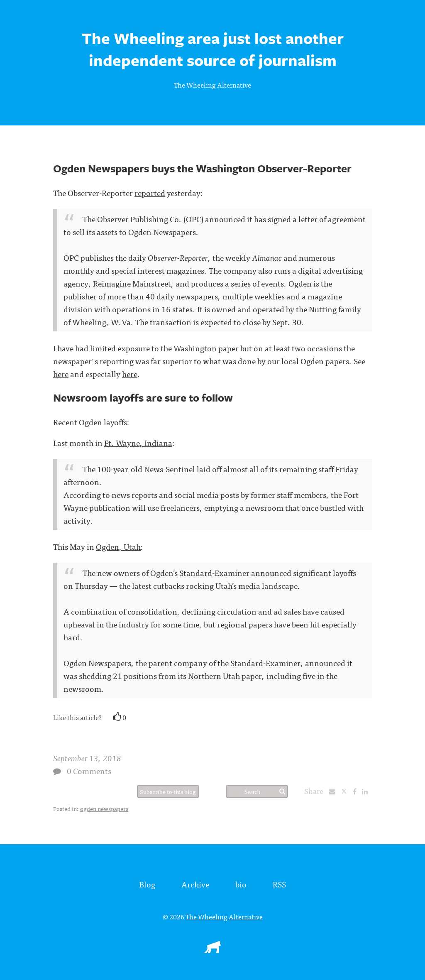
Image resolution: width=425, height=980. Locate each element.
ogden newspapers (104, 808)
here (61, 374)
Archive (195, 884)
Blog (147, 884)
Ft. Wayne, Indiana (138, 442)
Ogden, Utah (118, 546)
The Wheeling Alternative (212, 85)
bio (241, 884)
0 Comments (89, 771)
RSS (279, 884)
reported (150, 192)
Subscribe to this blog (168, 791)
